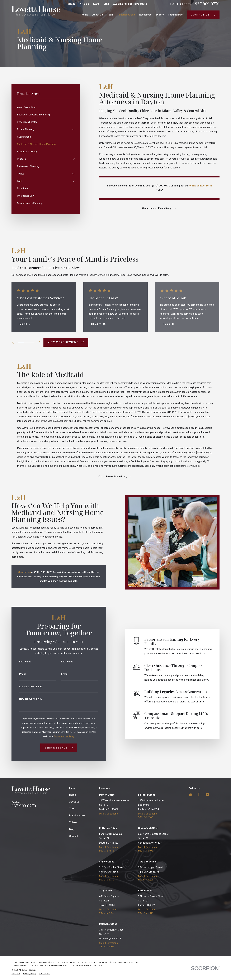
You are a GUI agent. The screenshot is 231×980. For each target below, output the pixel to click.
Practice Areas (77, 815)
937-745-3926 (107, 913)
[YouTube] (207, 794)
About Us (74, 802)
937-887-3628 (146, 880)
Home (73, 795)
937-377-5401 (146, 851)
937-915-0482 (146, 913)
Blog (106, 4)
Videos (71, 4)
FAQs (96, 4)
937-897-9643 (146, 817)
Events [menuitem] (160, 15)
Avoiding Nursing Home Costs (130, 4)
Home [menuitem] (85, 15)
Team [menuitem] (110, 15)
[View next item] (40, 342)
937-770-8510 (107, 880)
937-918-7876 (107, 851)
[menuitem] (46, 107)
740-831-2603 (107, 947)
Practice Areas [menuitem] (126, 15)
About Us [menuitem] (98, 15)
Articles (84, 4)
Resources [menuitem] (145, 15)
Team (72, 809)
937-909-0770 (207, 4)
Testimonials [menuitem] (175, 15)
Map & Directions (108, 814)
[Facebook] (199, 794)
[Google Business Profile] (191, 794)
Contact (74, 836)
